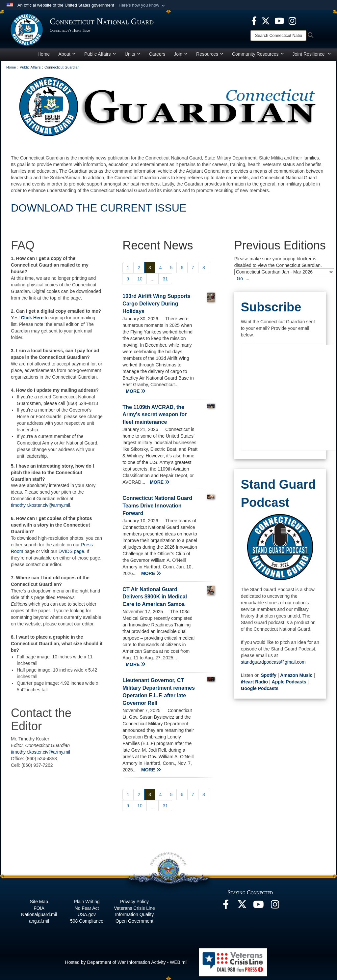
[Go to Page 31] (165, 279)
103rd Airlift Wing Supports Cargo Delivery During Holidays (156, 304)
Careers (157, 54)
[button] (142, 5)
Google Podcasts (260, 688)
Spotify (268, 675)
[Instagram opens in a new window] (292, 20)
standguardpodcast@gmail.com (273, 662)
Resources (210, 54)
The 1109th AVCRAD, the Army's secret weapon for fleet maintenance (155, 415)
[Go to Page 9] (128, 279)
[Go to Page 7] (193, 268)
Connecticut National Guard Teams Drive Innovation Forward (157, 506)
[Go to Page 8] (204, 268)
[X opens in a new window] (266, 20)
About (67, 54)
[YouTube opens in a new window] (279, 20)
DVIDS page (71, 551)
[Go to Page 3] (150, 268)
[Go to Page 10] (140, 279)
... (153, 279)
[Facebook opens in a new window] (254, 20)
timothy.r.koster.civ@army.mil (40, 505)
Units (133, 54)
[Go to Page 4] (161, 268)
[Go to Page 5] (171, 268)
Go (240, 278)
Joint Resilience (312, 54)
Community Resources (258, 54)
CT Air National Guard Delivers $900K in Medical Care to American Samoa (155, 597)
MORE (136, 391)
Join (181, 54)
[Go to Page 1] (128, 268)
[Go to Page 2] (139, 268)
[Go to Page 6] (182, 268)
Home (44, 54)
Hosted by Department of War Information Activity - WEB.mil (126, 962)
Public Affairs (100, 54)
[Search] (278, 36)
